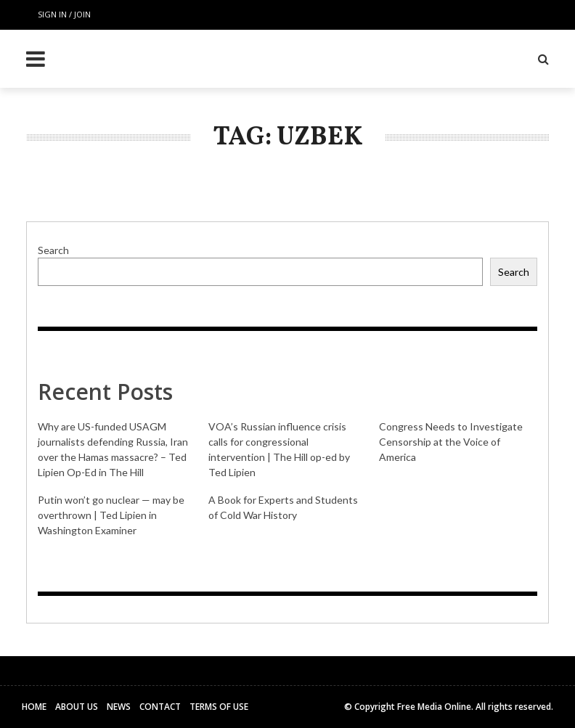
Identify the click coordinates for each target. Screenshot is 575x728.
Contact (160, 707)
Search (53, 250)
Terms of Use (219, 707)
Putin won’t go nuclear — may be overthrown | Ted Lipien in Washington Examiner (111, 515)
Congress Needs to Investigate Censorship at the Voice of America (451, 442)
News (119, 707)
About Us (77, 707)
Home (34, 707)
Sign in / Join (64, 14)
